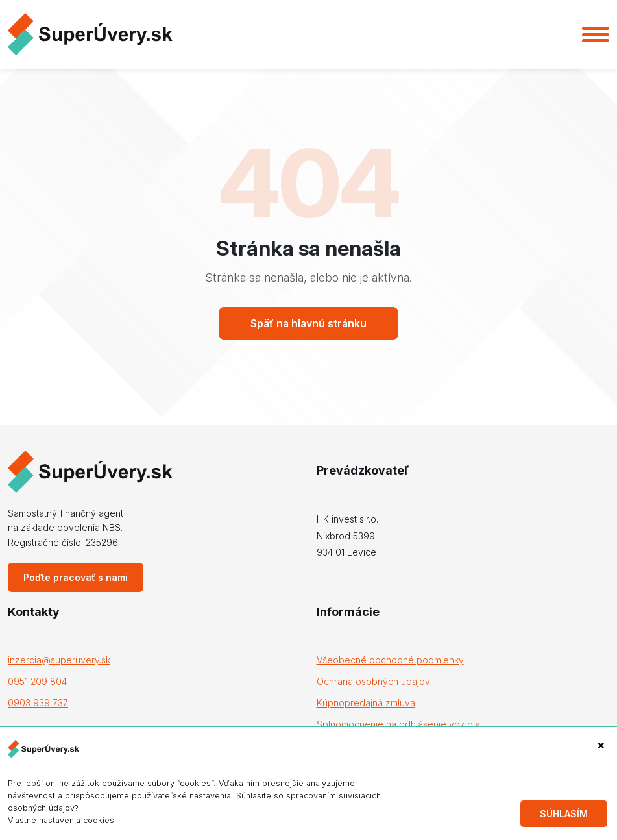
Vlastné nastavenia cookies (61, 820)
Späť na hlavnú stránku (308, 323)
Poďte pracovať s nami (76, 577)
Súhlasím (564, 814)
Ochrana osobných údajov (373, 681)
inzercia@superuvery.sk (59, 660)
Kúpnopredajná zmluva (366, 703)
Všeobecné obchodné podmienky (390, 660)
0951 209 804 (37, 681)
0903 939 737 (38, 703)
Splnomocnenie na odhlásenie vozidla (398, 724)
